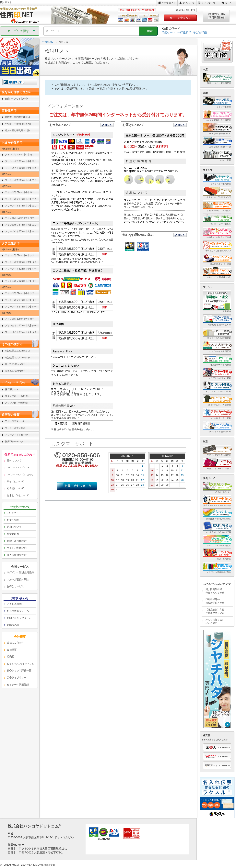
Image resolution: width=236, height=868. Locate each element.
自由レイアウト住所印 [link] (16, 99)
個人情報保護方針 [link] (17, 555)
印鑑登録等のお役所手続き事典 (215, 601)
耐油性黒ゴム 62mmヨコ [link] (17, 351)
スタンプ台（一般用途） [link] (17, 396)
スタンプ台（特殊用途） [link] (17, 403)
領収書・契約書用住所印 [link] (17, 117)
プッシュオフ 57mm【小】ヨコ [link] (21, 199)
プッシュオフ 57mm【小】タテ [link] (21, 300)
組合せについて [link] (15, 488)
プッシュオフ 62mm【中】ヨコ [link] (21, 161)
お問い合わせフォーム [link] (19, 618)
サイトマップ (208, 3)
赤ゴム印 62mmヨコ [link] (15, 364)
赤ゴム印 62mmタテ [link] (15, 371)
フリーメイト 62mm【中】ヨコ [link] (21, 168)
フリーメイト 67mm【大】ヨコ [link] (21, 231)
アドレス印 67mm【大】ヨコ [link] (20, 218)
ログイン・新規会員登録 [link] (20, 572)
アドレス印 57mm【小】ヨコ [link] (20, 192)
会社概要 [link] (12, 650)
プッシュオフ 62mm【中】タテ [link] (21, 262)
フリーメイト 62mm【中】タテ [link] (21, 269)
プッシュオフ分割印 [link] (15, 428)
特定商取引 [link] (13, 534)
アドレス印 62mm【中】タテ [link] (20, 255)
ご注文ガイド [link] (14, 513)
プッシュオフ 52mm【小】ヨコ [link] (21, 180)
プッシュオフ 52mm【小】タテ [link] (21, 281)
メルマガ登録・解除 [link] (18, 579)
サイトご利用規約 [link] (17, 548)
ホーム (228, 3)
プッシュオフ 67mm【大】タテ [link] (21, 326)
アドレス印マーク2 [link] (15, 421)
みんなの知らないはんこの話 (215, 621)
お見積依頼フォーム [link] (18, 611)
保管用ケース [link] (12, 389)
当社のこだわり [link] (15, 643)
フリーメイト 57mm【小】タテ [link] (21, 307)
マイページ (188, 3)
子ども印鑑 (200, 32)
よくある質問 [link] (14, 604)
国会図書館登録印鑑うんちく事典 (215, 591)
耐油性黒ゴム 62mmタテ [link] (17, 358)
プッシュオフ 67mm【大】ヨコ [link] (21, 225)
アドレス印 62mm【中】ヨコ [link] (20, 155)
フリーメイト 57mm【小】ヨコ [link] (21, 206)
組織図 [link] (10, 657)
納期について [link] (14, 527)
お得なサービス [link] (15, 586)
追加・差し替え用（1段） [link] (18, 130)
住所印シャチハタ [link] (14, 441)
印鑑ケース (169, 32)
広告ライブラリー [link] (17, 678)
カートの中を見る (180, 18)
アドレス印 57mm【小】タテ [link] (20, 293)
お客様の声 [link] (13, 625)
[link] (20, 468)
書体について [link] (14, 460)
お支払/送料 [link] (13, 520)
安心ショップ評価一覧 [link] (19, 670)
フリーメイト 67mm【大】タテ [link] (21, 332)
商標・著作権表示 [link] (17, 541)
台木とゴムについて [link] (18, 495)
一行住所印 (184, 32)
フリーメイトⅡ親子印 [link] (16, 435)
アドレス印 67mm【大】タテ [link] (20, 319)
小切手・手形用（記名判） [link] (18, 124)
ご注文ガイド (169, 3)
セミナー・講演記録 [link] (18, 685)
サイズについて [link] (15, 481)
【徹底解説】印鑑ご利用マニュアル (215, 611)
